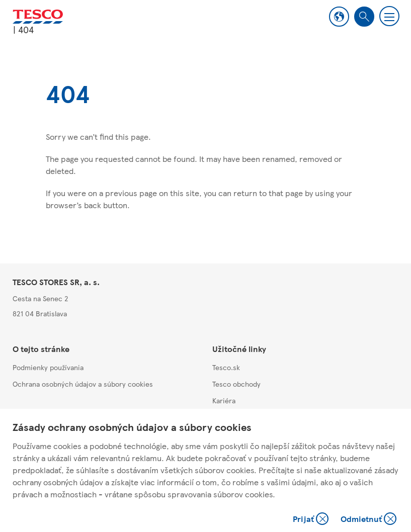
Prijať (312, 520)
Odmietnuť (368, 520)
